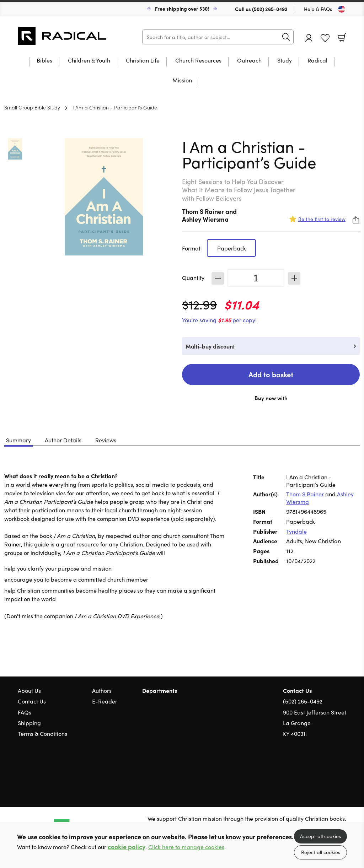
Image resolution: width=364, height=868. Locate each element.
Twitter (317, 767)
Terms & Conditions (42, 733)
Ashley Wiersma (205, 219)
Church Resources (198, 61)
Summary (18, 440)
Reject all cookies (321, 852)
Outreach (249, 61)
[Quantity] (256, 278)
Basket (342, 38)
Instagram (343, 767)
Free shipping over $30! (182, 9)
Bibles (44, 61)
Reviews (106, 440)
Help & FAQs (318, 9)
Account (309, 38)
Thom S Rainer (203, 211)
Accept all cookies (320, 836)
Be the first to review (322, 219)
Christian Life (143, 61)
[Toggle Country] (342, 9)
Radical (317, 61)
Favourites (325, 38)
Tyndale (296, 531)
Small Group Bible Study (32, 107)
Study (285, 61)
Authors (102, 690)
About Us (29, 690)
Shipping (29, 723)
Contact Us (32, 701)
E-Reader (105, 701)
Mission (182, 80)
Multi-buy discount (210, 346)
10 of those (62, 36)
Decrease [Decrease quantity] (218, 278)
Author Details (63, 440)
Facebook (330, 768)
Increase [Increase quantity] (294, 278)
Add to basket (271, 374)
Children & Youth (89, 61)
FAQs (25, 712)
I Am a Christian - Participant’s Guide (115, 107)
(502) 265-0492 (270, 9)
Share (356, 220)
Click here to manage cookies (186, 847)
